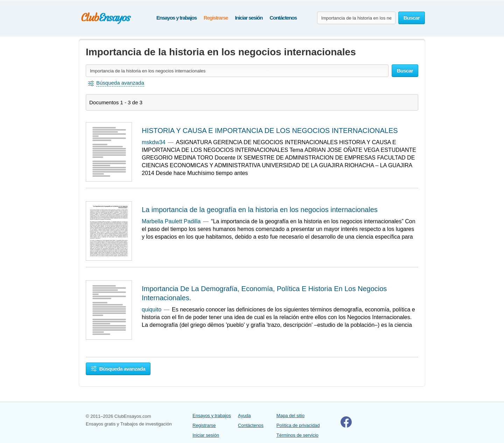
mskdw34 (154, 142)
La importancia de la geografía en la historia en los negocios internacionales (260, 210)
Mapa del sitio (290, 416)
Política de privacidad (298, 425)
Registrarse (216, 18)
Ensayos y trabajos (177, 18)
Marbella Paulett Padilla (171, 221)
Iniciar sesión (249, 18)
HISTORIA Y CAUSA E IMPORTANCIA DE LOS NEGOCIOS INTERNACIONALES (270, 131)
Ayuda (244, 416)
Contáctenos (283, 18)
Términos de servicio (297, 435)
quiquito (152, 310)
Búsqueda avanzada (118, 369)
